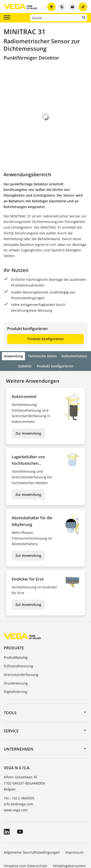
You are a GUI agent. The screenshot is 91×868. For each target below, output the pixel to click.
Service (11, 704)
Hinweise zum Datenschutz (25, 839)
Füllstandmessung (18, 639)
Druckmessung (16, 657)
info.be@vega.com (18, 777)
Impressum (75, 826)
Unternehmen (19, 723)
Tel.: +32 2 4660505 (19, 771)
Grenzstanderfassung (21, 648)
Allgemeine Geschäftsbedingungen (32, 826)
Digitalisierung (15, 665)
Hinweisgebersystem (69, 839)
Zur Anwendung (28, 407)
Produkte (14, 621)
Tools (10, 686)
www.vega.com (16, 783)
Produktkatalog (16, 631)
